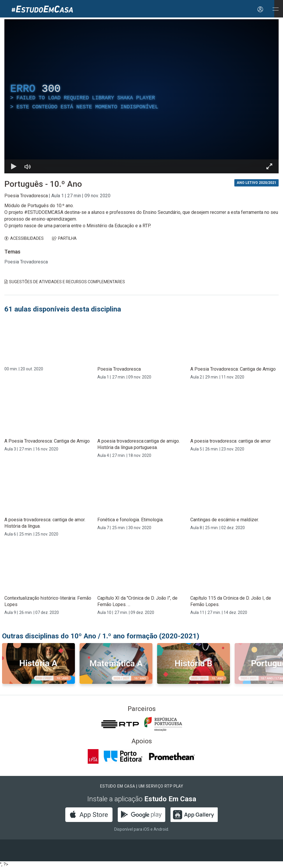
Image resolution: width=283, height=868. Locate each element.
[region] (141, 96)
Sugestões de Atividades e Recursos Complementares (65, 282)
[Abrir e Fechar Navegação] (275, 9)
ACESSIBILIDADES (24, 238)
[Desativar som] (28, 166)
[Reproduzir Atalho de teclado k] (14, 166)
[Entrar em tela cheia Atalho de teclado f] (269, 166)
